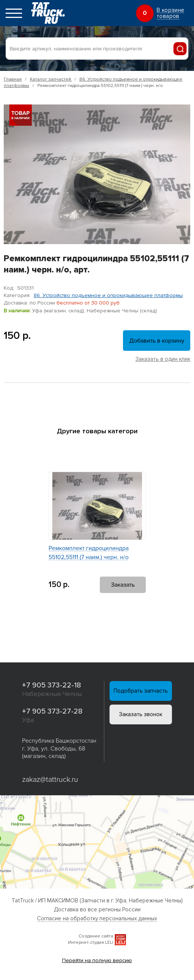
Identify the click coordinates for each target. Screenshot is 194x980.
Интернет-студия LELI (91, 942)
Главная (13, 79)
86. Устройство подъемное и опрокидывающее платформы (108, 295)
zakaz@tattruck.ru (50, 780)
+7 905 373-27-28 (53, 711)
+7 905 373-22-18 (52, 685)
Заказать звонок (141, 715)
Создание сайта (96, 936)
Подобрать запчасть (141, 691)
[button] (90, 449)
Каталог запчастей (51, 79)
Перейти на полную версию (97, 960)
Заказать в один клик (163, 359)
